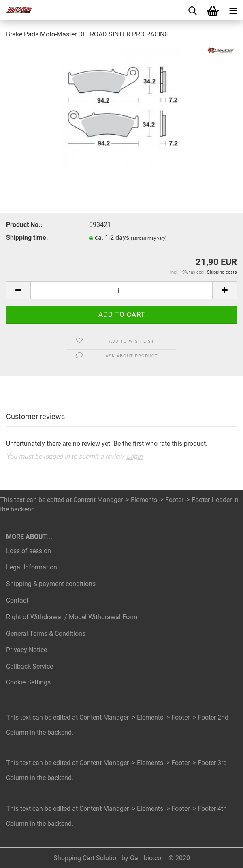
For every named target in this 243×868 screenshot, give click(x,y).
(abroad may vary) (149, 238)
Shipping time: (27, 238)
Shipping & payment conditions (51, 584)
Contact (17, 600)
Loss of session (29, 551)
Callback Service (30, 666)
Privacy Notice (27, 650)
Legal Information (32, 567)
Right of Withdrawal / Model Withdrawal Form (72, 617)
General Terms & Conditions (46, 634)
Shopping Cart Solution (87, 858)
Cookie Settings (28, 682)
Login (134, 456)
